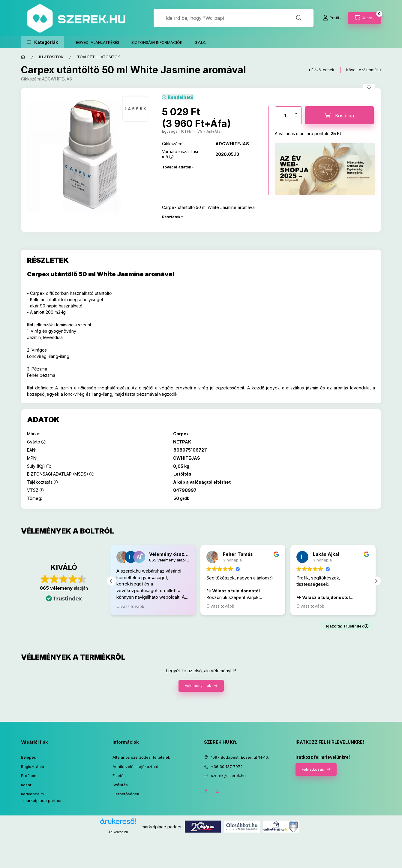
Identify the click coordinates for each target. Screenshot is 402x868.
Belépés (28, 757)
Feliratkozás (313, 769)
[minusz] (296, 117)
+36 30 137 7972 (227, 767)
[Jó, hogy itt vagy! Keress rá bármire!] (234, 18)
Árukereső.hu (118, 832)
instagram (218, 791)
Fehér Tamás (239, 554)
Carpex (181, 434)
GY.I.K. (200, 42)
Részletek (171, 217)
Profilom (29, 776)
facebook (206, 791)
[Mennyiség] (285, 115)
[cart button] (364, 18)
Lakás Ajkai (327, 554)
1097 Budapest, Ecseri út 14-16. (240, 757)
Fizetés (119, 776)
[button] (42, 42)
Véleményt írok (198, 686)
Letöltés (182, 474)
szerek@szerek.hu (228, 776)
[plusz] (296, 113)
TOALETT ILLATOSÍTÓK (99, 57)
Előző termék (323, 70)
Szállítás (120, 785)
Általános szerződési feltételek (141, 757)
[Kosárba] (339, 115)
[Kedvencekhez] (369, 87)
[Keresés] (299, 18)
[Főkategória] (23, 57)
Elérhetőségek (126, 794)
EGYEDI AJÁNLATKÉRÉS (98, 42)
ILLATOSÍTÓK (51, 57)
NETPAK (182, 442)
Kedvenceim (32, 794)
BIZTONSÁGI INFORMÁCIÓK (157, 42)
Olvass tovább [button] (131, 606)
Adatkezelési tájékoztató (135, 767)
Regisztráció (33, 767)
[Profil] (332, 18)
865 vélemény (56, 588)
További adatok (177, 167)
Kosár (26, 785)
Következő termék (363, 70)
